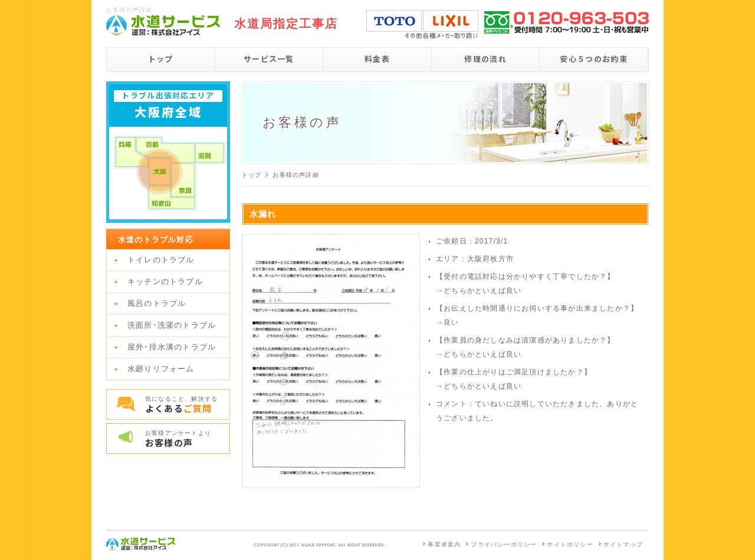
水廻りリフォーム (161, 369)
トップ (161, 59)
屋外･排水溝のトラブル (172, 347)
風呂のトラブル (157, 303)
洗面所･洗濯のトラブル (172, 325)
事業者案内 (444, 544)
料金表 (377, 59)
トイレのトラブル (161, 260)
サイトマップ (623, 544)
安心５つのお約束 (593, 59)
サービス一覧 (269, 59)
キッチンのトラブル (165, 281)
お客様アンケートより (187, 439)
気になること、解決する (187, 405)
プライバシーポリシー (504, 544)
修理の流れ (485, 59)
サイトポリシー (570, 544)
